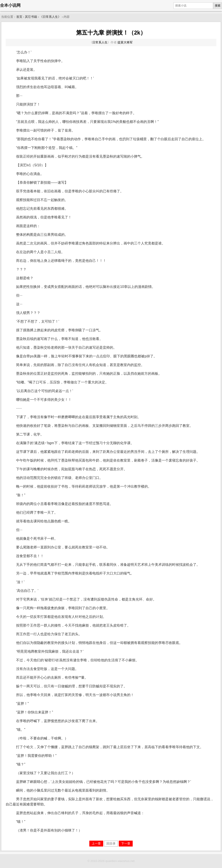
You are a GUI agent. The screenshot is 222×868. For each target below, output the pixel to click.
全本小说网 (10, 5)
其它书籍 (31, 17)
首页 (19, 17)
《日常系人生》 (50, 17)
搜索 (218, 6)
